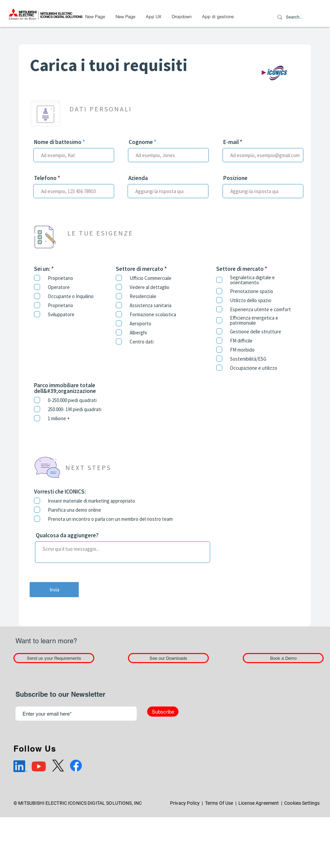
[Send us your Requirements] (54, 658)
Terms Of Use (219, 803)
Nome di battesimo (58, 142)
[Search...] (294, 17)
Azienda (138, 178)
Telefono (45, 178)
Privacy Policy (185, 803)
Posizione (235, 178)
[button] (181, 16)
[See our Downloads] (168, 658)
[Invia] (54, 590)
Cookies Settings (302, 803)
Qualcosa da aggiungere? (67, 535)
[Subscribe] (163, 712)
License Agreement (259, 803)
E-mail (231, 142)
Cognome (141, 142)
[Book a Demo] (283, 658)
